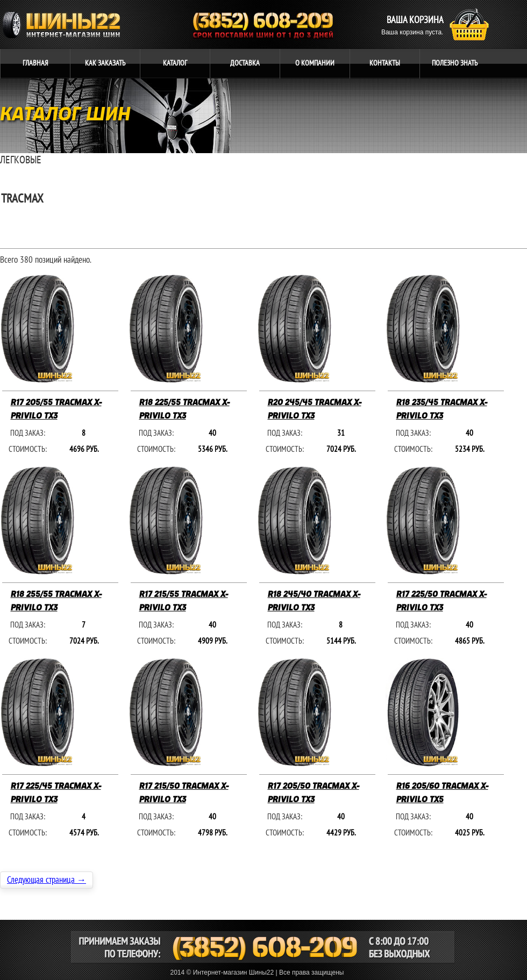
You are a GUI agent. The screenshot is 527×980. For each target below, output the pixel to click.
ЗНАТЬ (455, 63)
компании (315, 63)
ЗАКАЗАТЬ (105, 63)
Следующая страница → (47, 880)
